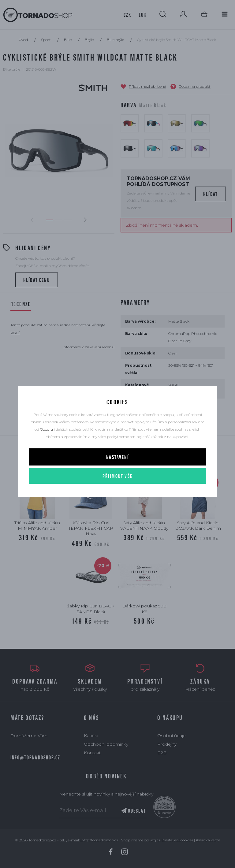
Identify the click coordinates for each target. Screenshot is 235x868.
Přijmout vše (117, 476)
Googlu (47, 429)
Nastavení (117, 457)
